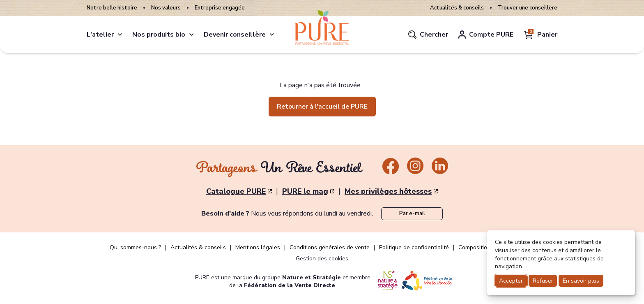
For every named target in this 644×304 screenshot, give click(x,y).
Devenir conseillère (235, 35)
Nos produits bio (159, 35)
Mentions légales (258, 248)
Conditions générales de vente (330, 248)
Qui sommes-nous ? (135, 248)
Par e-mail (412, 213)
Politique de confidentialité (414, 248)
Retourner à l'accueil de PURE (322, 107)
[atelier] (120, 35)
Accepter (511, 281)
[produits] (191, 35)
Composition (474, 248)
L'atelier (100, 35)
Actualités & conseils (457, 8)
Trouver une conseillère (528, 8)
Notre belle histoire (112, 8)
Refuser (543, 281)
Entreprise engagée (220, 8)
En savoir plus (581, 281)
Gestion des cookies (322, 259)
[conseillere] (272, 35)
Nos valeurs (166, 8)
